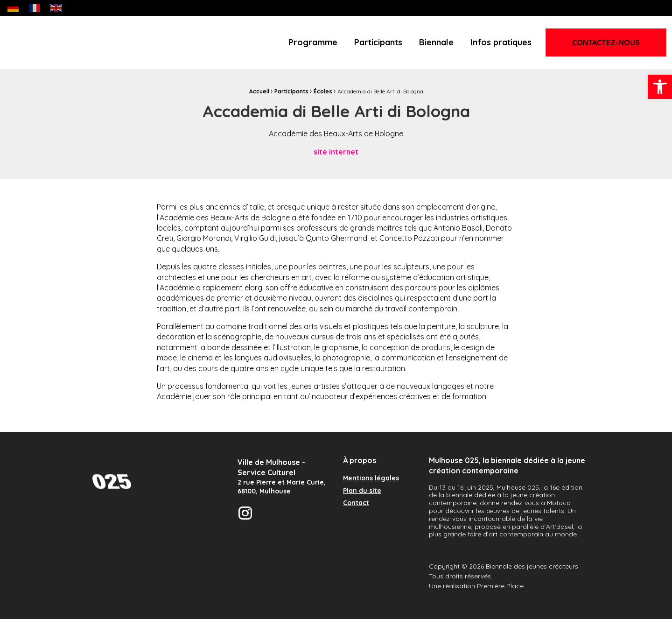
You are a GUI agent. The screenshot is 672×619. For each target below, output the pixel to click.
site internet (336, 152)
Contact (356, 503)
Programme (313, 42)
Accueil (259, 91)
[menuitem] (313, 42)
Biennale (436, 42)
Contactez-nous (606, 42)
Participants (378, 42)
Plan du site (362, 491)
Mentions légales (371, 478)
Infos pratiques (501, 42)
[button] (660, 87)
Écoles (323, 91)
